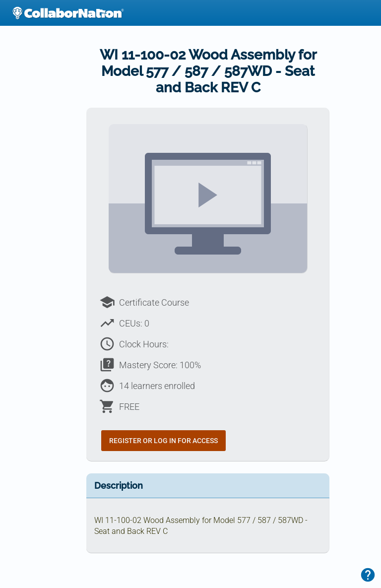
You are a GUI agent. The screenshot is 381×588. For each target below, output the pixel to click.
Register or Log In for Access (163, 441)
